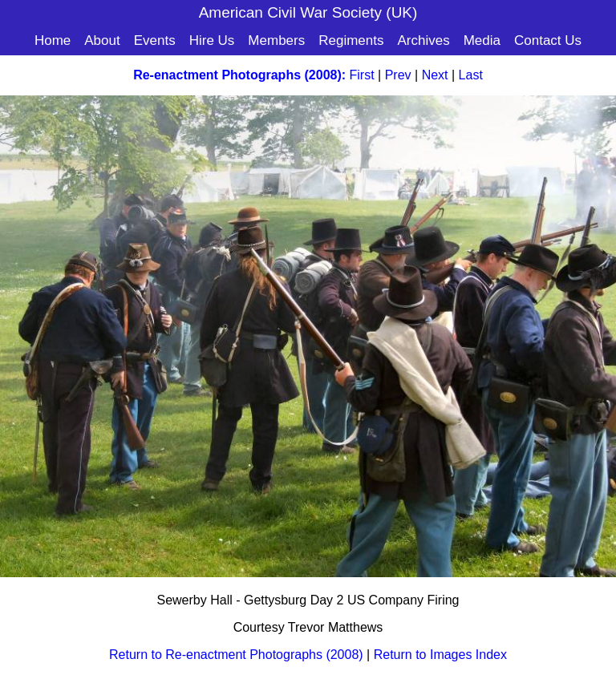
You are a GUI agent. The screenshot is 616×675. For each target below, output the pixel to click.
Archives (423, 40)
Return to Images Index (440, 655)
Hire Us (212, 40)
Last (471, 75)
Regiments (351, 40)
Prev (398, 75)
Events (155, 40)
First (362, 75)
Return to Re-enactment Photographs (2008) (236, 655)
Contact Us (548, 40)
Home (53, 40)
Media (482, 40)
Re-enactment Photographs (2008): (239, 75)
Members (276, 40)
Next (435, 75)
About (102, 40)
